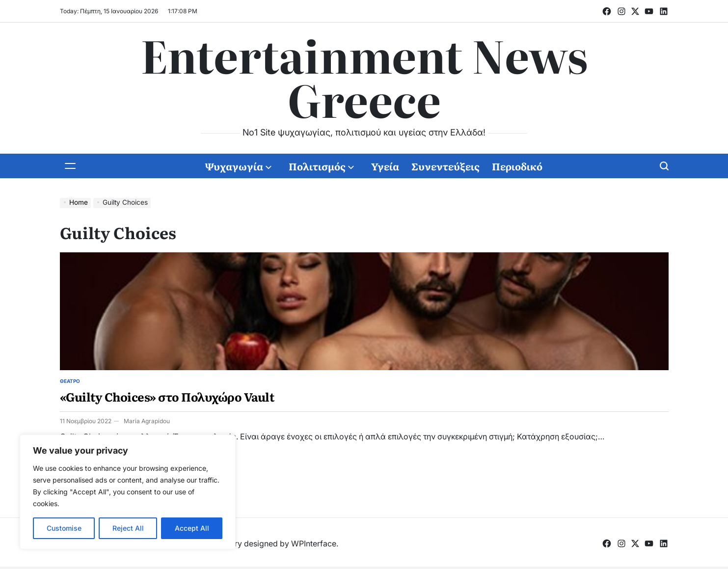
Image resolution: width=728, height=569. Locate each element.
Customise (64, 528)
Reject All (128, 528)
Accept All (192, 528)
